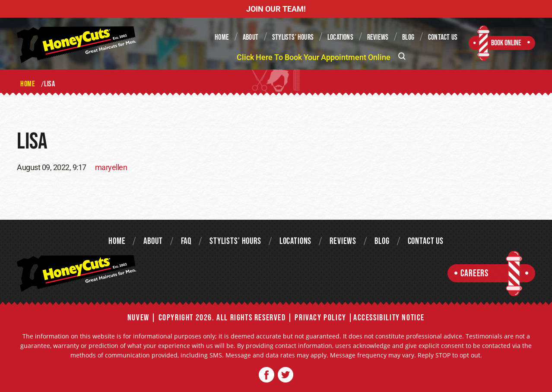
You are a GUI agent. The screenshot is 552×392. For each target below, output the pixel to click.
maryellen (111, 167)
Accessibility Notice (389, 318)
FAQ (186, 241)
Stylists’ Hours (293, 37)
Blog (408, 37)
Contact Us (443, 37)
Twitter (285, 375)
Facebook (267, 375)
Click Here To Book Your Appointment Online (314, 57)
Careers (474, 273)
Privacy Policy (320, 318)
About (251, 37)
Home (222, 37)
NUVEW (138, 318)
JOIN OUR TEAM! (276, 9)
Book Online (506, 43)
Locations (340, 37)
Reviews (378, 37)
